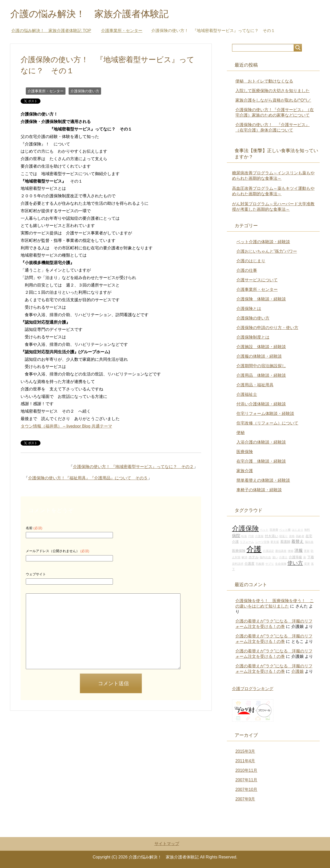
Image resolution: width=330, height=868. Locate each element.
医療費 (274, 530)
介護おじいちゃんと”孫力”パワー (267, 251)
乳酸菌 (260, 564)
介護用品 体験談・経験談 (261, 375)
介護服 (259, 536)
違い (275, 557)
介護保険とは (249, 309)
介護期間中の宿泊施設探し (261, 366)
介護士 (283, 557)
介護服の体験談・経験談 (259, 356)
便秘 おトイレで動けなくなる (264, 81)
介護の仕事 (247, 270)
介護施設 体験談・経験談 (261, 347)
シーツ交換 (262, 542)
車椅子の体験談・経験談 (259, 490)
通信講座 (281, 551)
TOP (51, 31)
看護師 (285, 542)
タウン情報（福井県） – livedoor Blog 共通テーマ (66, 426)
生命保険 (281, 564)
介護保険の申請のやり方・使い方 (267, 328)
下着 (311, 557)
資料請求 (238, 564)
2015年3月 (245, 751)
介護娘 (298, 671)
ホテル (254, 557)
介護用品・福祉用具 (255, 385)
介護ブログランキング (253, 689)
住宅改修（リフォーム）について (267, 423)
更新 (307, 551)
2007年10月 (246, 789)
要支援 (275, 542)
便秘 (241, 433)
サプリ (270, 564)
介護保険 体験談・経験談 (261, 299)
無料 (307, 530)
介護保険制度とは (253, 337)
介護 (254, 549)
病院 (236, 536)
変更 (307, 564)
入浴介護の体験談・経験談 (261, 442)
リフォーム (247, 542)
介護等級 (295, 557)
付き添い (271, 536)
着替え (298, 541)
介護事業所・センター (46, 91)
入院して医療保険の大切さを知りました (273, 91)
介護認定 (268, 551)
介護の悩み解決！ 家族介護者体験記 (89, 14)
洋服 (299, 550)
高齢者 (300, 536)
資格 (292, 536)
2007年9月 (245, 799)
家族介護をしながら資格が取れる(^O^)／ (273, 100)
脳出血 (309, 542)
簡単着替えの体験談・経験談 (263, 480)
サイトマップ (167, 844)
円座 (251, 536)
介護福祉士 (247, 394)
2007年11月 (246, 780)
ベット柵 (285, 530)
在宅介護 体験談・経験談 (261, 461)
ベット (264, 530)
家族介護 (245, 471)
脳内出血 (265, 557)
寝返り (283, 536)
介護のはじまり (251, 261)
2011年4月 (245, 761)
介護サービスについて (257, 280)
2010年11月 (246, 770)
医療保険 (245, 452)
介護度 (249, 564)
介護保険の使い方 (85, 91)
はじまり (298, 530)
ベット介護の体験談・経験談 (263, 242)
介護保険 (245, 528)
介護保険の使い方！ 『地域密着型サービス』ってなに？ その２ (133, 467)
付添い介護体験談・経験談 (261, 404)
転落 (244, 536)
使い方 (295, 563)
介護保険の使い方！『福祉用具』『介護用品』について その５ (88, 478)
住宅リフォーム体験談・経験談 (265, 413)
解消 (244, 557)
